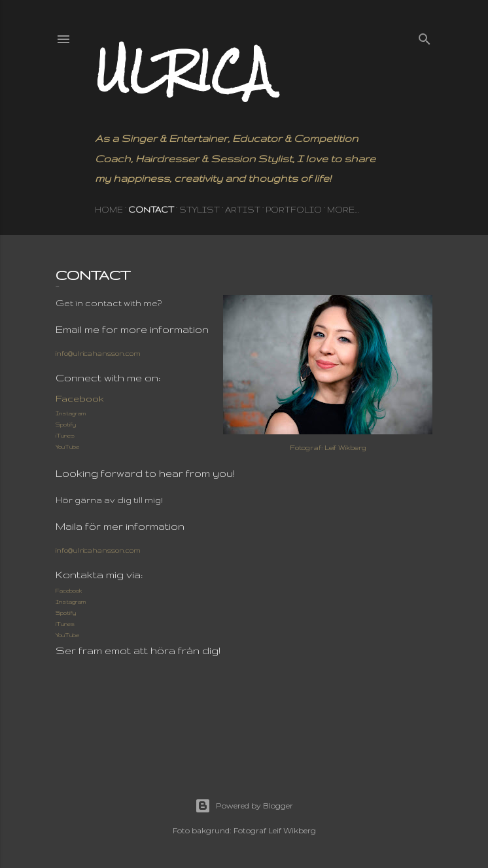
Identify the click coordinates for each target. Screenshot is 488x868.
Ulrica (183, 70)
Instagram (71, 413)
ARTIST (243, 210)
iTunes (65, 436)
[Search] (425, 36)
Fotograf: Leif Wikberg (328, 447)
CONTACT (151, 210)
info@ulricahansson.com (98, 354)
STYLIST (200, 210)
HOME (109, 210)
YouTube (67, 447)
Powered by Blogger (244, 806)
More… (343, 210)
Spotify (66, 425)
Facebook (80, 398)
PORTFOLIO (294, 210)
